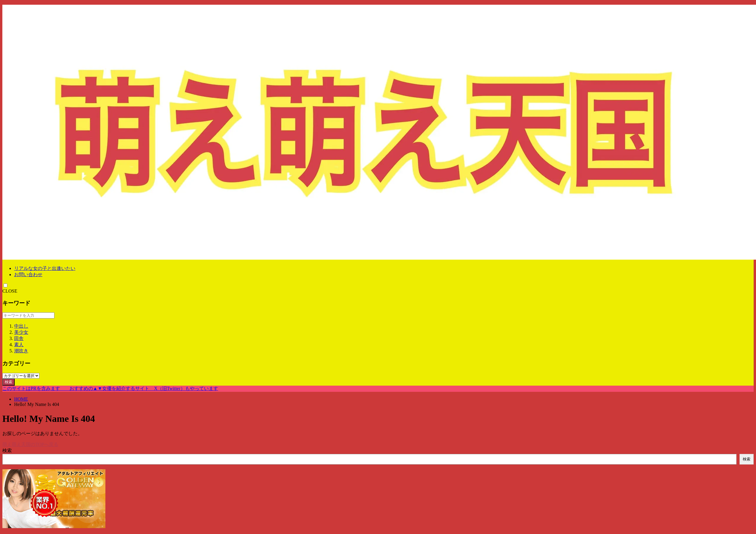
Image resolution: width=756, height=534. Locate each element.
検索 (9, 382)
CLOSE (10, 291)
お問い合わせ (28, 275)
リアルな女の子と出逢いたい (45, 268)
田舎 (19, 338)
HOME (21, 399)
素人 (19, 345)
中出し (21, 326)
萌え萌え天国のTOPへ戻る (30, 444)
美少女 (21, 332)
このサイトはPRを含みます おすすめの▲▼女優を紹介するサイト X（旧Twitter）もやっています (110, 388)
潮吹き (21, 351)
